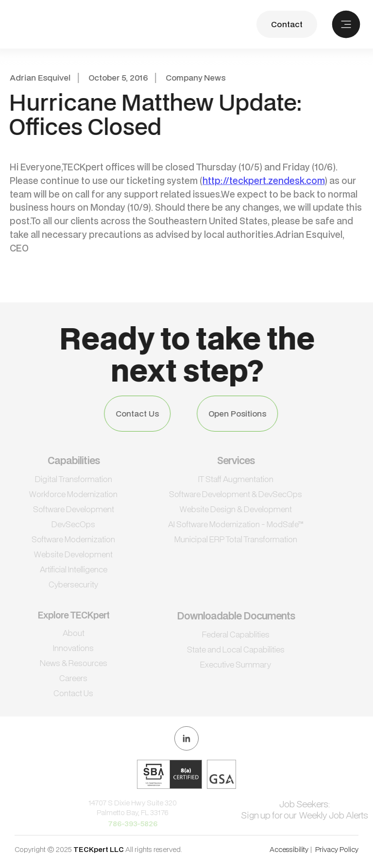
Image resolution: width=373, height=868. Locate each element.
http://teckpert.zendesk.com (263, 180)
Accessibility (289, 849)
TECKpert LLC (99, 849)
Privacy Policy (337, 849)
